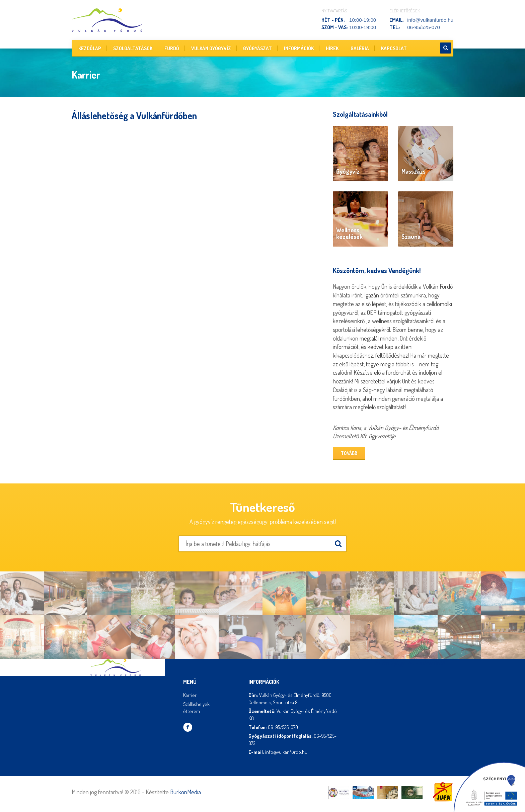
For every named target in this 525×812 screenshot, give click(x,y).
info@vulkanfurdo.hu (430, 20)
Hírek (332, 48)
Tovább (349, 453)
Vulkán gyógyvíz (211, 48)
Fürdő (172, 48)
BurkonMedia (185, 792)
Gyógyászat (257, 48)
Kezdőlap (90, 48)
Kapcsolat (394, 48)
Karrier (190, 695)
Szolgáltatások (133, 48)
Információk (299, 48)
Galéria (360, 48)
